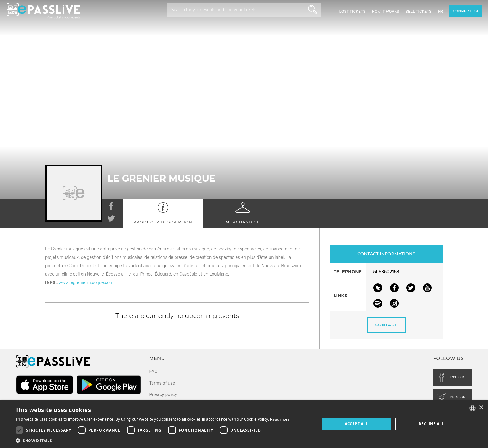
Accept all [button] (357, 424)
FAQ (153, 372)
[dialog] (244, 424)
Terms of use (162, 383)
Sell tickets (419, 11)
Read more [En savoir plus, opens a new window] (280, 419)
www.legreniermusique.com (86, 283)
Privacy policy (163, 395)
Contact (386, 325)
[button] (153, 440)
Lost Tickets (352, 11)
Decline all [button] (431, 424)
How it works (385, 11)
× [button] (481, 408)
